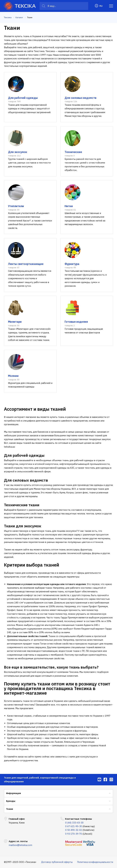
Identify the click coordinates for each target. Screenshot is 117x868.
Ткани (10, 809)
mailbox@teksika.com (20, 845)
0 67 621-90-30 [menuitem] (74, 826)
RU (99, 6)
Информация (13, 793)
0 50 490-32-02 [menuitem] (74, 830)
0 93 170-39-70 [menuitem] (74, 834)
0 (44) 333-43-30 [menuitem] (74, 823)
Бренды (11, 801)
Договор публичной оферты (57, 862)
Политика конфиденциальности (95, 862)
